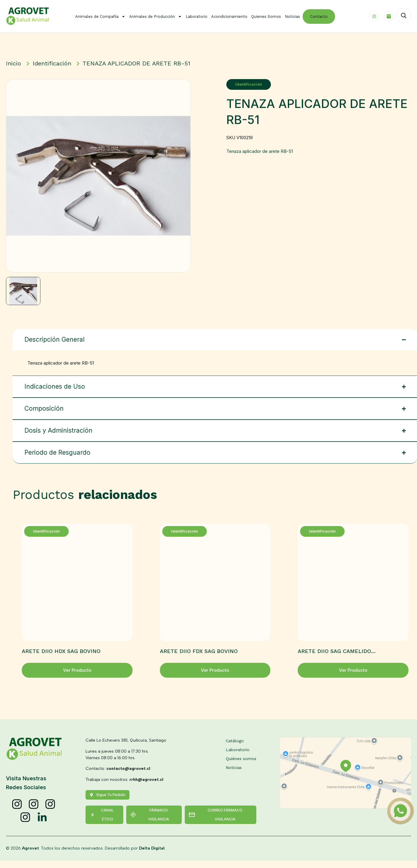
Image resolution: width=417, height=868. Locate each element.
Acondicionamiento (229, 17)
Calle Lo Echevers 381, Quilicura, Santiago (126, 748)
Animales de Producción (155, 17)
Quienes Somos (266, 17)
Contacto (319, 17)
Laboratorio (196, 17)
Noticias (292, 17)
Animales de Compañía (100, 17)
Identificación (247, 84)
